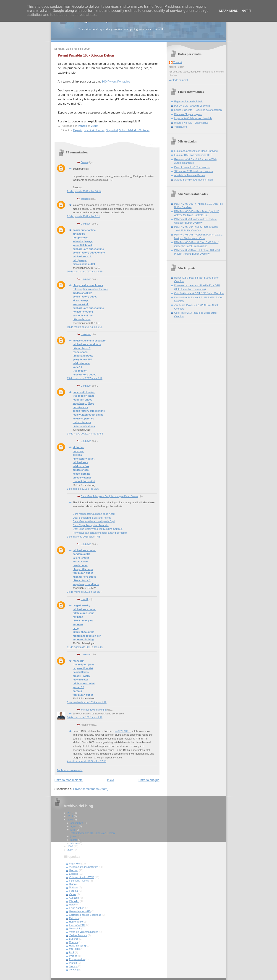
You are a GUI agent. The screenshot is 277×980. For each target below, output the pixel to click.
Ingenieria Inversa (94, 130)
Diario (72, 884)
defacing (74, 970)
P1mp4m (74, 901)
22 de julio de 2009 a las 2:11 (84, 216)
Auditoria (74, 898)
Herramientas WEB (80, 911)
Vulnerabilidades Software (134, 130)
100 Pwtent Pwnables (116, 81)
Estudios (74, 918)
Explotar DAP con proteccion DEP (193, 155)
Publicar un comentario (70, 770)
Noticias (74, 887)
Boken (84, 162)
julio (73, 830)
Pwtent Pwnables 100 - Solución (192, 167)
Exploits (78, 130)
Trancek (85, 199)
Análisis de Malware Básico (190, 175)
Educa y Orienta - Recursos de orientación (198, 110)
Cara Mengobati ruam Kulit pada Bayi (94, 521)
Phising (73, 956)
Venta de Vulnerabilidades (84, 932)
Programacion (77, 959)
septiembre (77, 823)
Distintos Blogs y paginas (188, 114)
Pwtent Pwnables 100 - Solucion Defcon (92, 833)
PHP (72, 952)
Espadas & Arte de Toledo (189, 101)
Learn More (228, 11)
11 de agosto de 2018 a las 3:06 (85, 647)
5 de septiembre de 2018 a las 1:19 (87, 702)
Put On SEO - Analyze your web (192, 106)
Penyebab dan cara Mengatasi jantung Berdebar (100, 533)
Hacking (74, 870)
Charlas (73, 942)
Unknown (86, 224)
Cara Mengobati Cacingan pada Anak (94, 514)
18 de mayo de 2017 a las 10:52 (85, 434)
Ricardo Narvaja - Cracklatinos (191, 123)
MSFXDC (74, 949)
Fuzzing (74, 891)
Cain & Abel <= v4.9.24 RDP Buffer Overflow (199, 293)
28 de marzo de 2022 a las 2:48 (85, 717)
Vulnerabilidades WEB (82, 877)
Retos (72, 905)
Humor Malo (76, 922)
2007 (71, 850)
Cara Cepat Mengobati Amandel (91, 525)
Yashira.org (181, 127)
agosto (75, 826)
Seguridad (112, 130)
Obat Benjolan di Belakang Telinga (92, 518)
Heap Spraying (77, 946)
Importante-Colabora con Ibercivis (193, 118)
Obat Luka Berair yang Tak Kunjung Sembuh (98, 529)
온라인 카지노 (123, 731)
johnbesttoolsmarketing (94, 710)
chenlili (85, 599)
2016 (71, 813)
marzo (74, 840)
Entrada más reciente (69, 780)
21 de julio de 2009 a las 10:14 (84, 191)
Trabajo (73, 966)
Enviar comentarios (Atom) (91, 789)
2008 (71, 846)
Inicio (110, 780)
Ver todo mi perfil (178, 80)
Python (73, 963)
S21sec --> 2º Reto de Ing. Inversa (194, 171)
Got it (247, 11)
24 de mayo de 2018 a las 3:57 (84, 592)
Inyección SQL (77, 925)
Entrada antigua (149, 780)
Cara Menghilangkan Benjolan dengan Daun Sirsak (109, 496)
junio (73, 836)
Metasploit (75, 928)
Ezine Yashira (77, 908)
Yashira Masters (78, 935)
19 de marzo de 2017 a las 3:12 (85, 378)
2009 (71, 820)
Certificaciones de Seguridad (85, 915)
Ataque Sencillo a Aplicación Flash (194, 180)
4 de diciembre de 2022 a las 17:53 (87, 761)
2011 (71, 816)
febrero (75, 843)
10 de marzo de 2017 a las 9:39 (85, 272)
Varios (73, 894)
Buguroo (74, 939)
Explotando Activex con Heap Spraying (196, 151)
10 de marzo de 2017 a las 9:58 (85, 327)
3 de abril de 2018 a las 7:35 (83, 489)
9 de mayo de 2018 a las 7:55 (84, 537)
